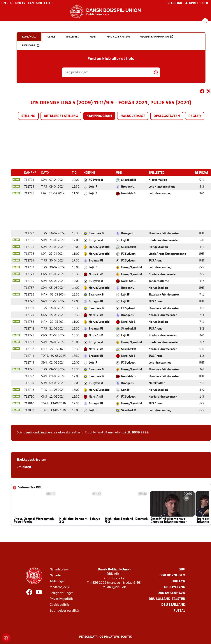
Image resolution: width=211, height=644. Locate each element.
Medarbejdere (60, 587)
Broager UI (128, 187)
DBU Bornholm (172, 575)
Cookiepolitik (59, 605)
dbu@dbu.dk (116, 587)
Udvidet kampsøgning (157, 37)
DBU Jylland (175, 587)
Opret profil (197, 3)
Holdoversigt (133, 116)
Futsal (179, 611)
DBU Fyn (178, 581)
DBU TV (20, 3)
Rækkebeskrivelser (31, 460)
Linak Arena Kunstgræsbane (167, 254)
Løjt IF (93, 187)
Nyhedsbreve (59, 569)
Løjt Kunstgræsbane (162, 187)
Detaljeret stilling (61, 116)
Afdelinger (57, 581)
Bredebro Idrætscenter (164, 240)
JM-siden (24, 467)
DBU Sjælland (173, 605)
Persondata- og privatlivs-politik (105, 637)
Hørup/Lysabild (99, 247)
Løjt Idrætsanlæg (160, 193)
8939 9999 (140, 432)
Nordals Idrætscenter (163, 274)
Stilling (28, 116)
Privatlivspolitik (61, 599)
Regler (195, 116)
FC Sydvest (96, 180)
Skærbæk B (129, 180)
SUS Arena (156, 261)
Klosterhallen (158, 180)
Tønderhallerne (159, 281)
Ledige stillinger (61, 593)
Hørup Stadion (158, 247)
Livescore (31, 46)
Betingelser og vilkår (65, 611)
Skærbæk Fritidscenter (164, 233)
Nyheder (56, 575)
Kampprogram (99, 116)
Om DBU (7, 3)
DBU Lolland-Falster (167, 599)
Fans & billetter (40, 3)
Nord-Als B (128, 193)
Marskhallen (157, 383)
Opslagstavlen (167, 116)
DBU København (171, 593)
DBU (182, 569)
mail (111, 432)
